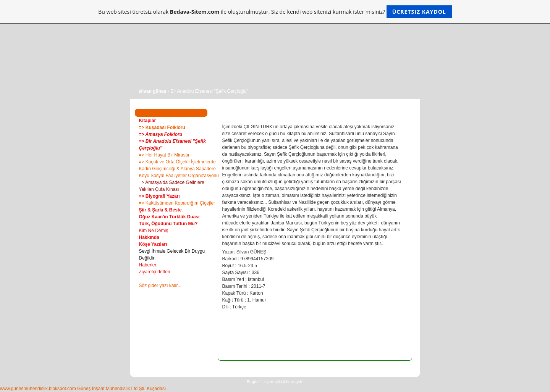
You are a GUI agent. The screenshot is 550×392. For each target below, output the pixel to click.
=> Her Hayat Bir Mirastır (164, 155)
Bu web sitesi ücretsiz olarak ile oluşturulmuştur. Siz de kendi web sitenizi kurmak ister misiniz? (275, 12)
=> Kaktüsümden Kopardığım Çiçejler (177, 203)
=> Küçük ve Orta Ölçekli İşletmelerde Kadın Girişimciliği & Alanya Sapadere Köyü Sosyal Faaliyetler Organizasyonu (179, 169)
